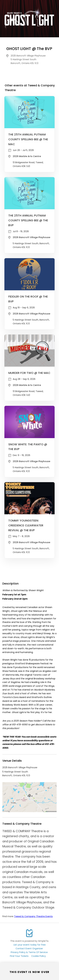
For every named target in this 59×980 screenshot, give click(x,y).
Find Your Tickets (19, 956)
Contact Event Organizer (29, 948)
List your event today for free (30, 945)
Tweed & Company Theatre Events (33, 916)
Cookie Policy (39, 956)
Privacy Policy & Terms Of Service (29, 952)
